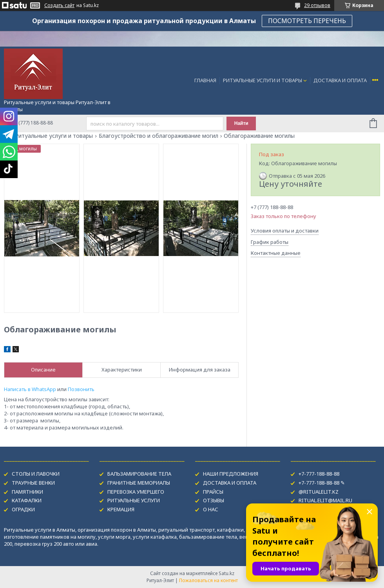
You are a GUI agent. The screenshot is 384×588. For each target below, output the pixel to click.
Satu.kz (226, 573)
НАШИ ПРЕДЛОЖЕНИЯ (231, 474)
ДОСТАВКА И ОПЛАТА (340, 80)
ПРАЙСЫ (213, 492)
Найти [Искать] (241, 123)
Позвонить (81, 389)
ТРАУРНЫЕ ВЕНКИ (33, 483)
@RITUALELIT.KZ (319, 492)
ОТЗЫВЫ (214, 500)
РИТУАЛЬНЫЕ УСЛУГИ (134, 500)
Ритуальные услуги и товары (54, 136)
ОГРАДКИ (23, 509)
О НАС (211, 509)
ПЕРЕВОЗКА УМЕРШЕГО (136, 492)
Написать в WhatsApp (30, 389)
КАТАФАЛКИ (27, 500)
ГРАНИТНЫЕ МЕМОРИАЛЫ (139, 483)
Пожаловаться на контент (208, 580)
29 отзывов (317, 5)
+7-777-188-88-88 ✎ (322, 483)
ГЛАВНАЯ (205, 80)
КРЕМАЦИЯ (121, 509)
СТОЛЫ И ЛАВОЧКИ (36, 474)
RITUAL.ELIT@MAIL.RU (325, 500)
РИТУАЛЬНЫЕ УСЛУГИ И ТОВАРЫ (263, 80)
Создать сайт (59, 5)
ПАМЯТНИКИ (27, 492)
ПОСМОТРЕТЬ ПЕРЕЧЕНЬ (307, 21)
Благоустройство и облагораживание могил (158, 136)
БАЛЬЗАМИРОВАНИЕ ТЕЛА (139, 474)
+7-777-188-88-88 (319, 474)
